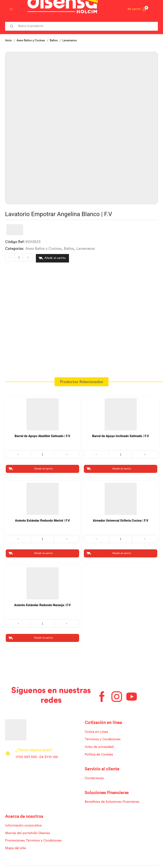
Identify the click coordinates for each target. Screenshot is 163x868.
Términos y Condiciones (103, 739)
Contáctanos (95, 778)
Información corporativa (24, 826)
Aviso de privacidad (100, 747)
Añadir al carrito (55, 258)
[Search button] (12, 26)
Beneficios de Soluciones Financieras (113, 802)
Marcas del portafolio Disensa (29, 834)
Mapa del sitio (16, 849)
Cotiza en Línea (97, 731)
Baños (57, 40)
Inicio (9, 40)
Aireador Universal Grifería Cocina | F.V (121, 519)
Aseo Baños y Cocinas (32, 40)
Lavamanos (73, 40)
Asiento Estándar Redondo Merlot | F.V (42, 519)
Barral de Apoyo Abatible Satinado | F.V (42, 435)
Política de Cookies (100, 754)
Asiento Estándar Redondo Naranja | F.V (42, 604)
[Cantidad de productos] (19, 258)
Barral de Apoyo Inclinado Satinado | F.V (121, 435)
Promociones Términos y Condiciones (35, 842)
